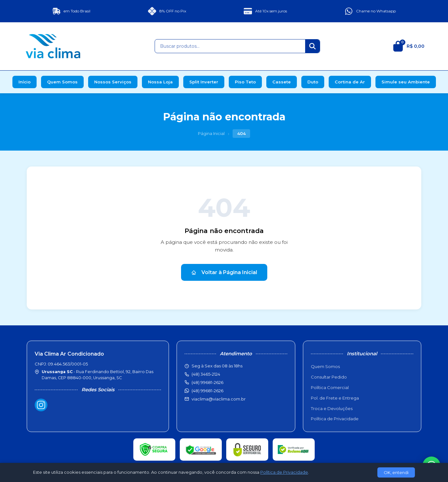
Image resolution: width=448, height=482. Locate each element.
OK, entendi (396, 472)
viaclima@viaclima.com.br (219, 399)
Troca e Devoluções (332, 408)
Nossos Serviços (113, 82)
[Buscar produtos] (230, 46)
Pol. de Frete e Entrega (335, 398)
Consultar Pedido (329, 377)
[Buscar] (312, 46)
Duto (313, 82)
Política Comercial (330, 387)
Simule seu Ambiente (406, 82)
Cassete (282, 82)
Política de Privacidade (335, 419)
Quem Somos (62, 82)
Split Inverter (204, 82)
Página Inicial (211, 133)
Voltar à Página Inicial (224, 272)
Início (24, 82)
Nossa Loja (160, 82)
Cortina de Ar (350, 82)
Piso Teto (245, 82)
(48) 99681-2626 (207, 391)
